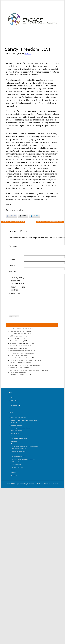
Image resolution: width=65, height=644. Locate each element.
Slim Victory (13, 339)
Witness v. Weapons (18, 462)
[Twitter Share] (23, 216)
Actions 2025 (14, 348)
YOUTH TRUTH (14, 372)
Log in (13, 398)
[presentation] (17, 305)
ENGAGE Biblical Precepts (19, 451)
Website (12, 272)
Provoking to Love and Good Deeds (21, 428)
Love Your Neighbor (17, 425)
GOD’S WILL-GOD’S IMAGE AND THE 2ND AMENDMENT (25, 370)
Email (12, 266)
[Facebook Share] (11, 216)
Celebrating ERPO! (15, 336)
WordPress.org (15, 406)
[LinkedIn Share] (34, 216)
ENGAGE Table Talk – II (18, 467)
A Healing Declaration (16, 329)
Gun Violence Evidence (19, 454)
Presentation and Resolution (18, 358)
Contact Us (14, 475)
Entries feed (15, 400)
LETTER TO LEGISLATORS (17, 375)
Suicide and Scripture (17, 431)
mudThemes (55, 484)
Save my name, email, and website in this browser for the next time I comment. (18, 285)
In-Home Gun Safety (17, 423)
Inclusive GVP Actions (16, 346)
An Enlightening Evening (16, 343)
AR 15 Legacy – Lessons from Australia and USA (25, 446)
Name (12, 260)
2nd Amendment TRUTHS (17, 331)
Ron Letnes (28, 54)
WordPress (31, 484)
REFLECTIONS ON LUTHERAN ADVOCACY (21, 365)
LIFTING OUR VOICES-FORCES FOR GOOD (13, 222)
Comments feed (16, 403)
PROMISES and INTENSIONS (17, 368)
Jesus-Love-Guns (17, 464)
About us (14, 473)
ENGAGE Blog (15, 433)
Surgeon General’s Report (17, 353)
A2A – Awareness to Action (19, 418)
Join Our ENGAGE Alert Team (19, 439)
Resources (14, 444)
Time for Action (14, 341)
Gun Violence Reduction (17, 334)
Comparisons (14, 356)
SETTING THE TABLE (15, 363)
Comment (14, 246)
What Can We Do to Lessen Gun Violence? (23, 459)
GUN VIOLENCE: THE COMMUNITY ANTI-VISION (50, 222)
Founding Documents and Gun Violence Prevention (25, 420)
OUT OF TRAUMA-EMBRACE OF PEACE (20, 360)
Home (13, 470)
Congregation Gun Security (19, 449)
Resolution (14, 441)
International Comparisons (17, 351)
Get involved (15, 436)
